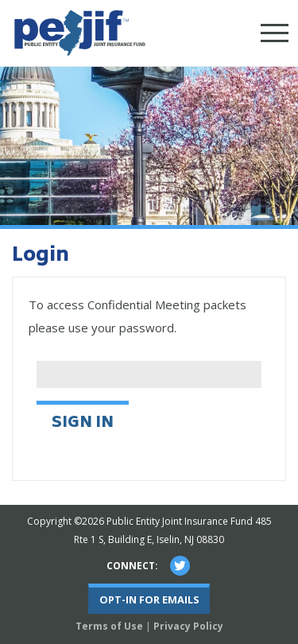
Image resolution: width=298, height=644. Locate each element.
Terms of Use (109, 626)
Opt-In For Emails (149, 599)
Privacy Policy (188, 626)
